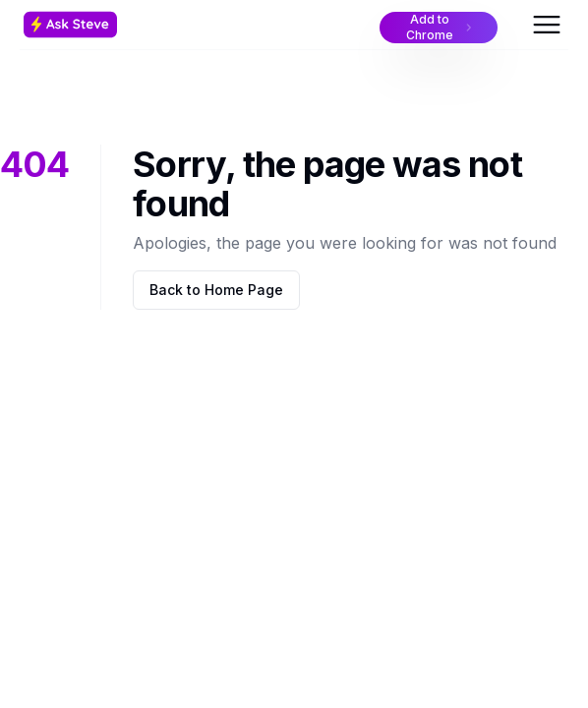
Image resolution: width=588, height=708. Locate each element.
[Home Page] (114, 25)
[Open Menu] (547, 25)
